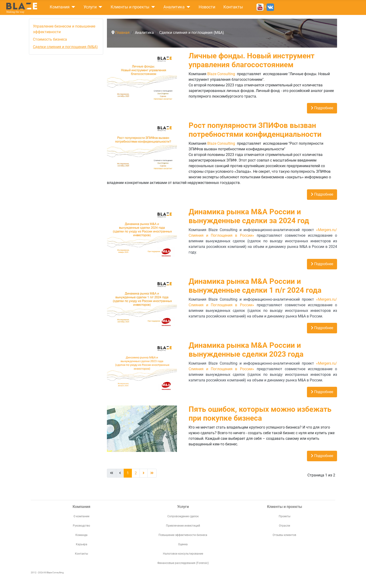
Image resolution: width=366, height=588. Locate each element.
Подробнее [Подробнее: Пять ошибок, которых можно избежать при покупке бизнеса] (322, 456)
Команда (81, 535)
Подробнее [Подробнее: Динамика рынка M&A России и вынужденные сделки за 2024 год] (322, 264)
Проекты (285, 516)
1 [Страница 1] (128, 473)
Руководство (81, 526)
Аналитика (174, 7)
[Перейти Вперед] (144, 473)
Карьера (82, 544)
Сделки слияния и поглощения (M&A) (65, 47)
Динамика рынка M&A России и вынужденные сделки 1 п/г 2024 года (255, 286)
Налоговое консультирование (183, 554)
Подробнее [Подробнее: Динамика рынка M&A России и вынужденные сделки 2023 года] (322, 392)
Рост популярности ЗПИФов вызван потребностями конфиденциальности (255, 130)
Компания (60, 7)
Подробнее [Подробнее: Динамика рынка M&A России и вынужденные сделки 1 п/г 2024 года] (322, 328)
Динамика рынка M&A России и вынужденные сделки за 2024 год (249, 216)
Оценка (183, 544)
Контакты (233, 7)
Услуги (90, 7)
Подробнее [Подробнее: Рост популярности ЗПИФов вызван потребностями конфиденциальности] (322, 194)
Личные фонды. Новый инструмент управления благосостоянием (252, 60)
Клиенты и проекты (130, 7)
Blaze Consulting (221, 74)
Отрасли (285, 526)
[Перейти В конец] (152, 473)
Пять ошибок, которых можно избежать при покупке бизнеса (260, 414)
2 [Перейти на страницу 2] (136, 473)
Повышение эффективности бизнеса (183, 535)
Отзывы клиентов (284, 535)
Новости (207, 7)
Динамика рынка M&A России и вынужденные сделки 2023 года (246, 350)
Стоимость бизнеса (50, 39)
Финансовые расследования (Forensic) (183, 563)
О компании (81, 516)
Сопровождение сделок (183, 516)
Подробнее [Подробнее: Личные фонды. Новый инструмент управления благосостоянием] (322, 108)
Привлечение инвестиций (183, 526)
